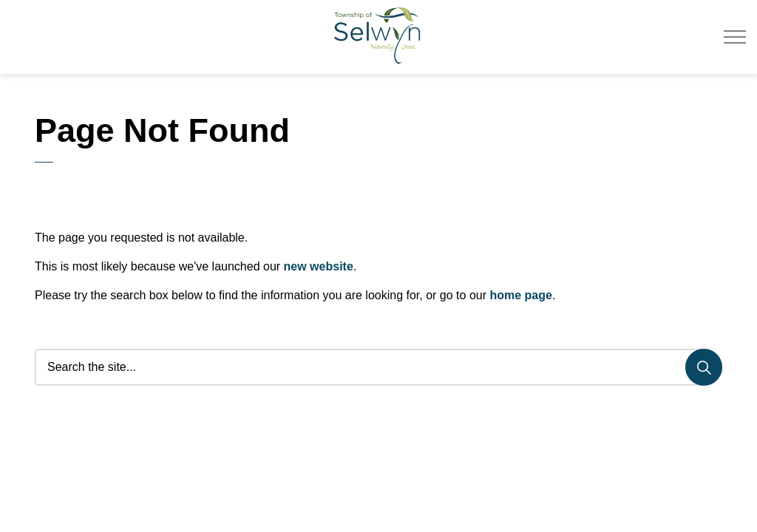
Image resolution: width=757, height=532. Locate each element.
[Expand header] (735, 37)
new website (319, 266)
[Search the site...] (378, 367)
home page (520, 295)
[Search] (704, 367)
